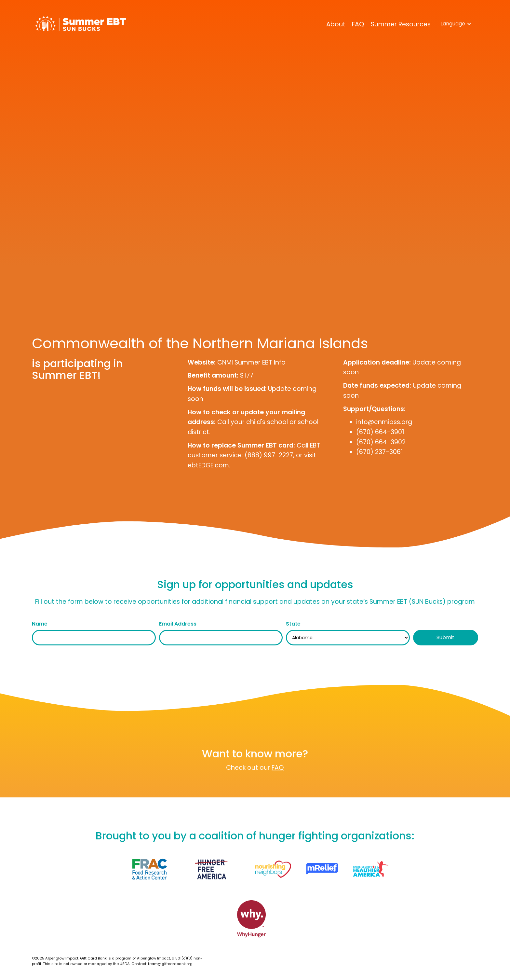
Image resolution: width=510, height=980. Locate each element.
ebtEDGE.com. (209, 465)
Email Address (178, 624)
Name (40, 624)
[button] (456, 24)
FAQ (358, 24)
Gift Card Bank (94, 958)
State (293, 624)
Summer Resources (401, 24)
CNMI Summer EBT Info (251, 362)
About (336, 24)
